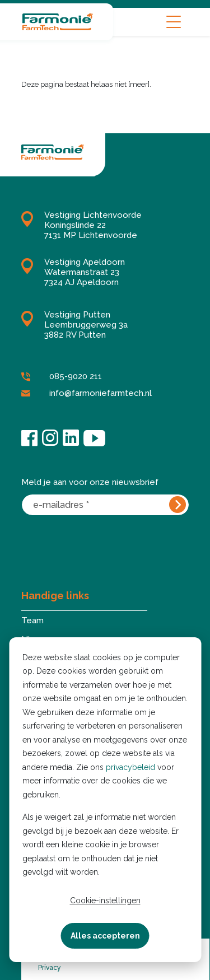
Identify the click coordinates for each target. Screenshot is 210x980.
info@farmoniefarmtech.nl (87, 394)
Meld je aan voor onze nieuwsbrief (90, 482)
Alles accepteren (105, 936)
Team (32, 620)
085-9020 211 (62, 377)
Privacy (50, 968)
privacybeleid (130, 767)
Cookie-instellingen (105, 900)
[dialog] (105, 800)
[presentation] (106, 544)
